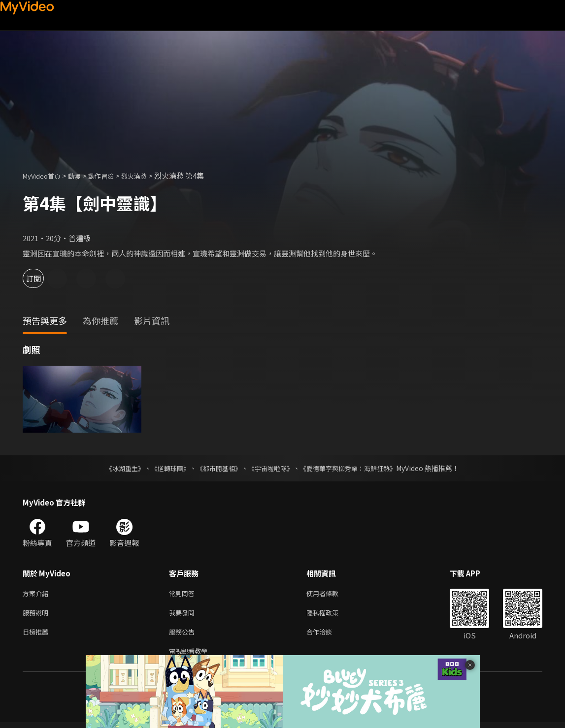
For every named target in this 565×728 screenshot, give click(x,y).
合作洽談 (327, 635)
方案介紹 (37, 594)
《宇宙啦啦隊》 (272, 468)
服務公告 (184, 635)
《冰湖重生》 (117, 468)
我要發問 (184, 615)
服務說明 (37, 615)
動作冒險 (112, 175)
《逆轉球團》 (165, 468)
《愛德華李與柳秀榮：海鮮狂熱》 (355, 468)
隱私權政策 (331, 615)
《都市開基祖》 (217, 468)
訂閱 (42, 278)
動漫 (82, 175)
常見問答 (184, 594)
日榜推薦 (37, 635)
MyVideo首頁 (45, 175)
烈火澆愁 (149, 175)
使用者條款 (331, 594)
